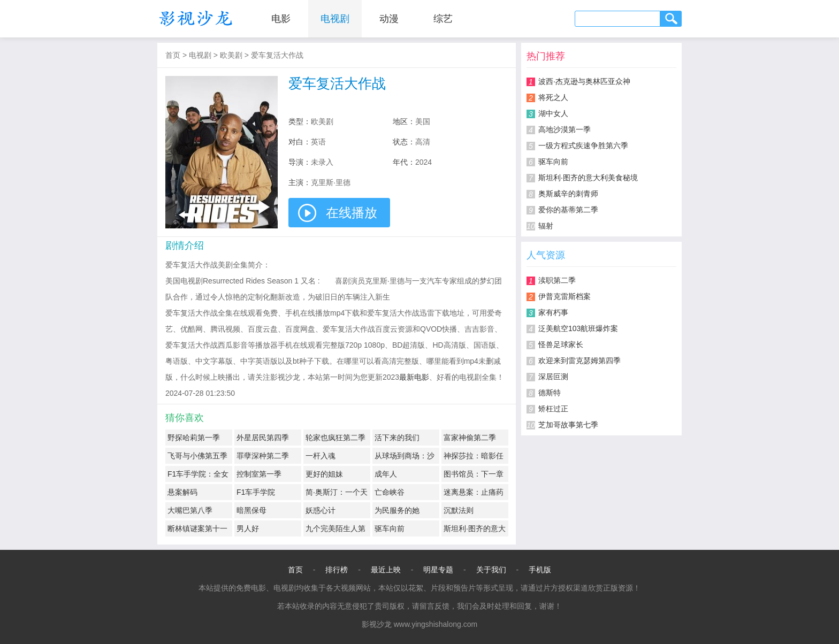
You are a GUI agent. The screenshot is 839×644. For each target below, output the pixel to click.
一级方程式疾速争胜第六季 (583, 145)
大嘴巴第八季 (190, 510)
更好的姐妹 (324, 474)
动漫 (389, 19)
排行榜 (337, 570)
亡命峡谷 (390, 492)
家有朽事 (553, 312)
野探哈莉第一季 (194, 438)
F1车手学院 (256, 492)
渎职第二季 (557, 280)
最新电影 (414, 377)
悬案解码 (182, 492)
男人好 (248, 528)
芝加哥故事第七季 (568, 425)
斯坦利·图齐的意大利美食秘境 (588, 178)
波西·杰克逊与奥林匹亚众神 (584, 81)
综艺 (443, 19)
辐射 (546, 226)
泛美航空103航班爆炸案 (578, 328)
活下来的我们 (397, 438)
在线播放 (352, 213)
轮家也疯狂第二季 (335, 438)
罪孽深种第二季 (263, 456)
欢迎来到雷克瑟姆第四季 (579, 361)
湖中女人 (553, 113)
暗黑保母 (251, 510)
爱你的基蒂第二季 (568, 210)
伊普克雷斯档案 (565, 296)
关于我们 (491, 570)
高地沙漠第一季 (565, 129)
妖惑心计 (321, 510)
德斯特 (550, 393)
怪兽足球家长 (561, 344)
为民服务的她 (397, 510)
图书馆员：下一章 (474, 474)
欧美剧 (231, 55)
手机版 (540, 570)
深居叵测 (553, 377)
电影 (281, 19)
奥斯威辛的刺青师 (568, 194)
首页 (173, 55)
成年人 (386, 474)
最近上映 (386, 570)
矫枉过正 (553, 409)
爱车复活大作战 (277, 55)
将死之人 (553, 97)
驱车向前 (390, 528)
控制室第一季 (259, 474)
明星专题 (438, 570)
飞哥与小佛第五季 (197, 456)
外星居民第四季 (263, 438)
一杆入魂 (321, 456)
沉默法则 (459, 510)
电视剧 (335, 19)
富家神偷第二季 (470, 438)
